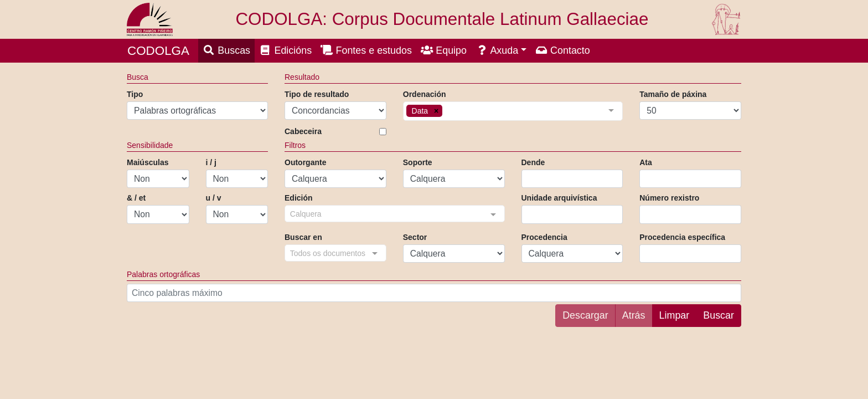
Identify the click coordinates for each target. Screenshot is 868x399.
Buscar (719, 315)
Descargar (585, 315)
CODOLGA (158, 51)
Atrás (634, 315)
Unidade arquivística (559, 198)
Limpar (675, 315)
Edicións (285, 50)
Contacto (563, 50)
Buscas (226, 50)
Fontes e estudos (366, 50)
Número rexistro (669, 198)
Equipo (444, 50)
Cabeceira (303, 131)
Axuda (497, 50)
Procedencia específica (682, 237)
